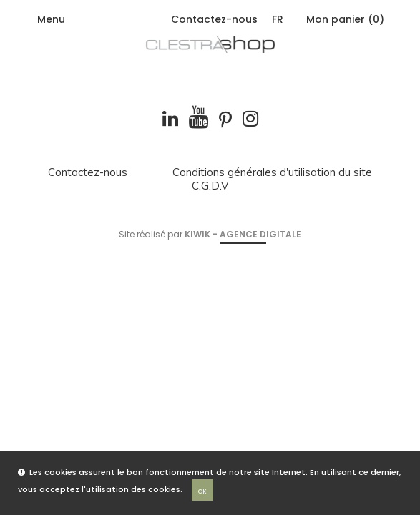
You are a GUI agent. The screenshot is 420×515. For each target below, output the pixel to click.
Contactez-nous (214, 19)
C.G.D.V (210, 186)
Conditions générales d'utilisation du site (272, 172)
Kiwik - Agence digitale (243, 234)
